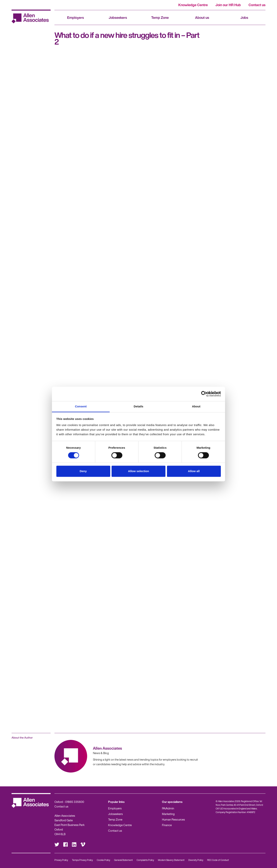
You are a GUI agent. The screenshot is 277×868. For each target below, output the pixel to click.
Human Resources (173, 819)
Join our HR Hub (228, 5)
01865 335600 (75, 802)
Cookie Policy (103, 860)
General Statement (123, 860)
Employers (76, 17)
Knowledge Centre (193, 5)
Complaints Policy (145, 860)
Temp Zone (160, 17)
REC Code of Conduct (218, 860)
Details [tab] (138, 406)
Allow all (194, 471)
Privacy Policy (61, 860)
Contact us (257, 5)
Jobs (244, 17)
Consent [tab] (81, 406)
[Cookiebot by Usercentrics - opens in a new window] (204, 394)
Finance (167, 825)
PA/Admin (168, 808)
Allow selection (138, 471)
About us (202, 17)
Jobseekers (118, 17)
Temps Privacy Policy (82, 860)
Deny (83, 471)
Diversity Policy (196, 860)
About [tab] (196, 406)
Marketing (168, 814)
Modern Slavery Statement (171, 860)
